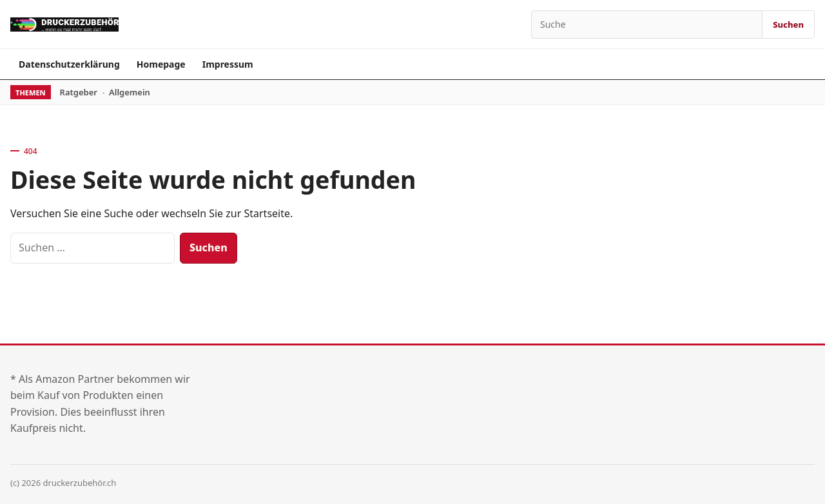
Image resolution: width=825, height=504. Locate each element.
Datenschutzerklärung (69, 64)
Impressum (228, 64)
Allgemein (130, 92)
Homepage (161, 64)
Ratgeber (79, 92)
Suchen (788, 24)
